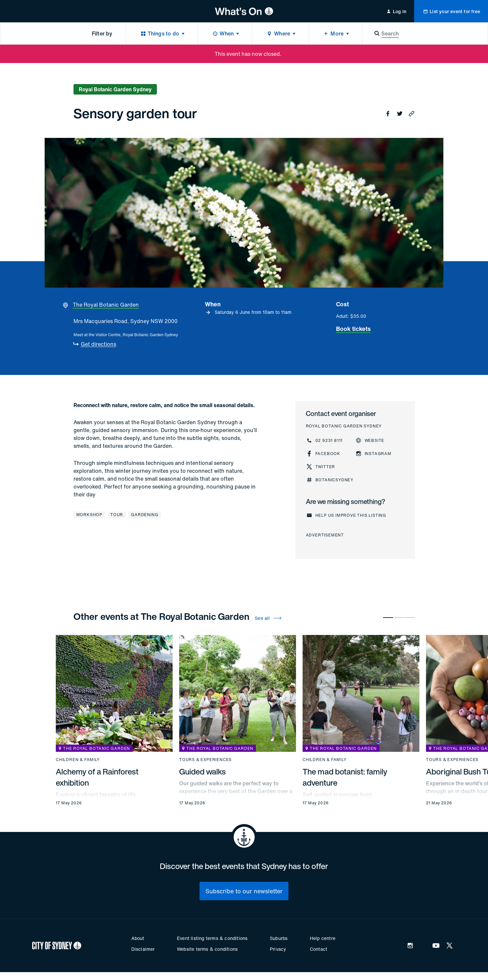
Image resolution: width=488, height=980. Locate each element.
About (138, 938)
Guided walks (202, 772)
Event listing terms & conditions (212, 938)
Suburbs (279, 938)
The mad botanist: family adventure (345, 777)
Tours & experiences (205, 760)
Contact (318, 949)
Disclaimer (143, 949)
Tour (117, 515)
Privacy (278, 949)
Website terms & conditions (207, 949)
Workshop (89, 515)
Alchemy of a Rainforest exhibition (97, 777)
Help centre (323, 938)
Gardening (145, 515)
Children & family (78, 760)
